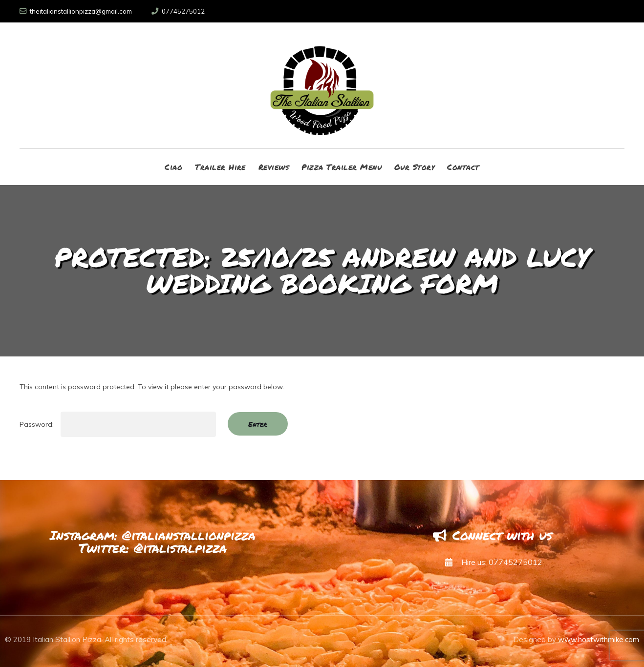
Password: (118, 424)
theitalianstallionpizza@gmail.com (76, 11)
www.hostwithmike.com (599, 639)
